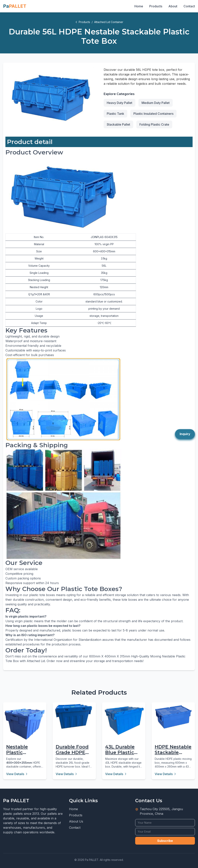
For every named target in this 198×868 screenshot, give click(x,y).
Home (139, 6)
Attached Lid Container (109, 22)
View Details (17, 774)
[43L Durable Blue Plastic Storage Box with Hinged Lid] (124, 720)
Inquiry (185, 434)
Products (156, 6)
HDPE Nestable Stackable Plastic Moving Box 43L (173, 755)
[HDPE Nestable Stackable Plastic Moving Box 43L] (173, 717)
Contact (189, 6)
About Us (76, 821)
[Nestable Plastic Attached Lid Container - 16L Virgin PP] (25, 724)
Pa (15, 6)
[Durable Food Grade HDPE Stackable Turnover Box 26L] (74, 716)
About (173, 6)
